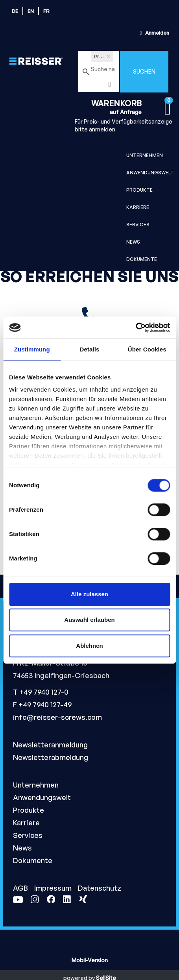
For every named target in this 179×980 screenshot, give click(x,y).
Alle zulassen (89, 594)
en (31, 11)
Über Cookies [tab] (147, 349)
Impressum (54, 888)
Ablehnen (89, 646)
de (15, 11)
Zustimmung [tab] (32, 349)
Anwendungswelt (150, 173)
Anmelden (153, 33)
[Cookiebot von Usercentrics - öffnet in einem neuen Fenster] (136, 327)
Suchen (144, 71)
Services (138, 225)
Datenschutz (100, 888)
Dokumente (142, 259)
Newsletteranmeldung (50, 745)
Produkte (139, 190)
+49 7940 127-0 (44, 692)
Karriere (138, 207)
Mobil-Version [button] (90, 960)
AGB (21, 888)
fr (46, 11)
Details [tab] (90, 349)
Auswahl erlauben (89, 620)
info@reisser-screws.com (57, 717)
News (133, 242)
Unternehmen (145, 155)
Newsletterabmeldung (51, 757)
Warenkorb (116, 103)
